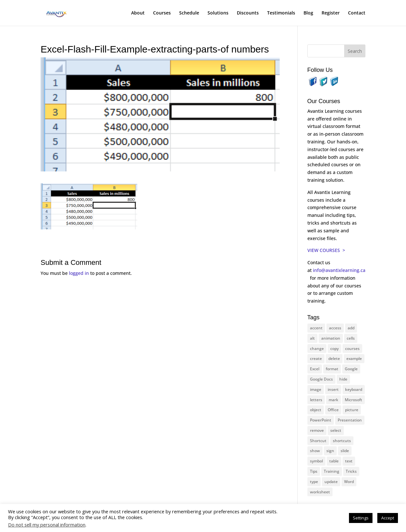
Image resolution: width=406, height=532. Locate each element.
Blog (308, 13)
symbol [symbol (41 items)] (316, 461)
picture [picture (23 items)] (352, 410)
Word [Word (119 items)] (349, 482)
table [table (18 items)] (334, 461)
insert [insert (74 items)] (333, 389)
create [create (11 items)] (316, 358)
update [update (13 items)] (331, 482)
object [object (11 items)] (316, 410)
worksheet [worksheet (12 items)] (320, 492)
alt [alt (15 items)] (312, 338)
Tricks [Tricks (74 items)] (351, 471)
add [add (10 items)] (351, 328)
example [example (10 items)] (354, 358)
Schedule (189, 13)
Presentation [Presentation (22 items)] (350, 420)
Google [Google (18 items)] (351, 369)
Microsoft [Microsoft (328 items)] (353, 400)
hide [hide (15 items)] (343, 379)
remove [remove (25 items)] (317, 430)
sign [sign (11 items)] (330, 451)
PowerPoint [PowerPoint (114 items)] (321, 420)
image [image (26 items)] (316, 389)
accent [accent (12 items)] (316, 328)
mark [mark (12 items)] (333, 400)
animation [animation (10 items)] (331, 338)
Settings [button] (361, 518)
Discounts (248, 13)
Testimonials (281, 13)
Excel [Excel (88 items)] (315, 369)
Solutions (218, 13)
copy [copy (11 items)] (334, 348)
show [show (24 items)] (315, 451)
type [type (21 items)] (314, 482)
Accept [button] (388, 518)
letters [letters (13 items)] (316, 400)
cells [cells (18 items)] (351, 338)
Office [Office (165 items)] (333, 410)
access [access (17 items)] (335, 328)
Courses (162, 13)
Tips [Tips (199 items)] (314, 471)
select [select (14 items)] (336, 430)
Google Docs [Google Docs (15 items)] (321, 379)
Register (331, 13)
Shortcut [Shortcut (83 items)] (318, 441)
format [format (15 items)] (332, 369)
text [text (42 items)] (349, 461)
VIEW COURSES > (326, 250)
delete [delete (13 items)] (334, 358)
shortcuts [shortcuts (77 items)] (342, 441)
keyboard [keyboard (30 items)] (354, 389)
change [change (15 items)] (317, 348)
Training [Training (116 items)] (332, 471)
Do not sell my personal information (47, 525)
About (138, 13)
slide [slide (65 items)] (345, 451)
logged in (79, 273)
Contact (357, 13)
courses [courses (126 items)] (352, 348)
